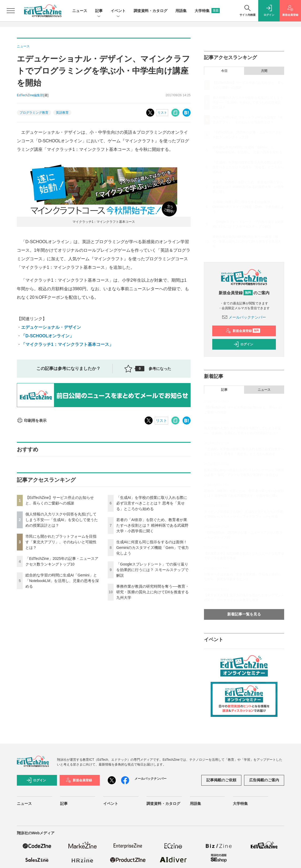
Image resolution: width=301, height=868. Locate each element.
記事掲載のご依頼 (221, 780)
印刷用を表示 (32, 420)
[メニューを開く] (11, 11)
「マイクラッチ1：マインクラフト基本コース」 (67, 344)
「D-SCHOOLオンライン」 (47, 336)
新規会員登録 (243, 331)
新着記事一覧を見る (244, 614)
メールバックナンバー (244, 317)
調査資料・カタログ (150, 11)
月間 (264, 71)
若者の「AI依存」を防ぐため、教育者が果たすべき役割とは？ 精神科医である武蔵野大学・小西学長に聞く (152, 525)
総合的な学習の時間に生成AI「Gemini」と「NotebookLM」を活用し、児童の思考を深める (62, 581)
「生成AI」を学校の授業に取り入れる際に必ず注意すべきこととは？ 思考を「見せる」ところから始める (152, 503)
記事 (99, 11)
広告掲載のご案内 (264, 780)
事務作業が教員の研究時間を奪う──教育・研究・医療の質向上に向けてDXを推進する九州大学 (153, 592)
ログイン (243, 344)
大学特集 (207, 11)
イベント (118, 11)
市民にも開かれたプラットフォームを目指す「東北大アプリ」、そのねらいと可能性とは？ (61, 542)
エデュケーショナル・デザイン (51, 327)
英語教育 (62, 113)
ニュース (80, 11)
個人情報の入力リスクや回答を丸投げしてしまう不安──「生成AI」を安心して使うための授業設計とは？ (62, 520)
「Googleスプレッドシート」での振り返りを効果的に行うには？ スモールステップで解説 (152, 570)
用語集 (181, 11)
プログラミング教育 (34, 113)
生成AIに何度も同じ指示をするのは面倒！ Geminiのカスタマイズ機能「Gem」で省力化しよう (153, 548)
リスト (162, 113)
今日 (224, 71)
